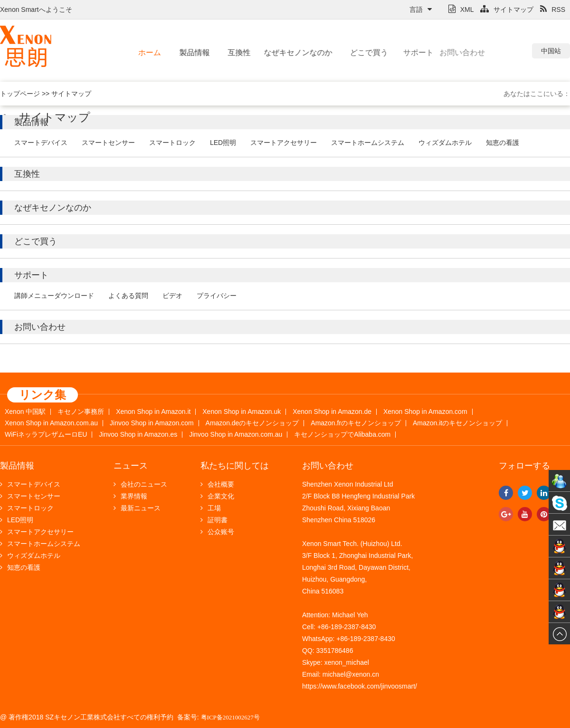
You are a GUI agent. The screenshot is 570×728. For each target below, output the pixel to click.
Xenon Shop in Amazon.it (153, 412)
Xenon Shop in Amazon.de (332, 412)
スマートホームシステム (368, 143)
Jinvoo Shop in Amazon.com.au (236, 435)
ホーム (147, 53)
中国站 (551, 51)
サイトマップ (507, 10)
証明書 (214, 520)
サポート (398, 53)
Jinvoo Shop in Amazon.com (152, 423)
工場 (211, 508)
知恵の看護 (503, 143)
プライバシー (217, 296)
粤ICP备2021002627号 (230, 717)
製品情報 (190, 53)
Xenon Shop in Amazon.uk (242, 412)
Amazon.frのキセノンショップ (356, 423)
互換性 (233, 53)
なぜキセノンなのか (280, 53)
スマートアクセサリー (284, 143)
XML (461, 10)
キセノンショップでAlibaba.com (342, 435)
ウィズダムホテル (445, 143)
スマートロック (172, 143)
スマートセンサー (108, 143)
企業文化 (217, 496)
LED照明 (223, 143)
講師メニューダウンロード (54, 296)
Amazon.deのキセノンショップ (252, 423)
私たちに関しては (235, 466)
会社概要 (217, 484)
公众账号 (217, 532)
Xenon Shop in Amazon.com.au (51, 423)
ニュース (131, 466)
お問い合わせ (431, 53)
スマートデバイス (41, 143)
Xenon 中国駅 (25, 412)
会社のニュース (140, 484)
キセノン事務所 (81, 412)
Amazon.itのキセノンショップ (457, 423)
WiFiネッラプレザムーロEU (46, 435)
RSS (553, 10)
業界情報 (130, 496)
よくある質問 (128, 296)
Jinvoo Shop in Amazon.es (138, 435)
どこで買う (351, 53)
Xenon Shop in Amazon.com (425, 412)
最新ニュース (137, 508)
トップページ (20, 94)
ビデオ (172, 296)
